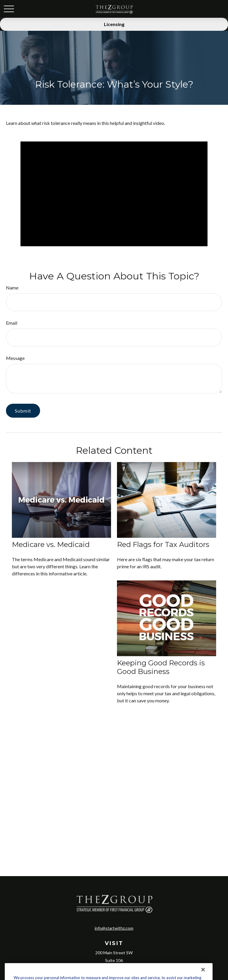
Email (12, 323)
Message (15, 358)
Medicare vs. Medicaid (51, 544)
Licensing (114, 24)
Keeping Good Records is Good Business (161, 667)
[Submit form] (23, 411)
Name (12, 288)
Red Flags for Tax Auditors (163, 544)
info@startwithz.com (114, 928)
